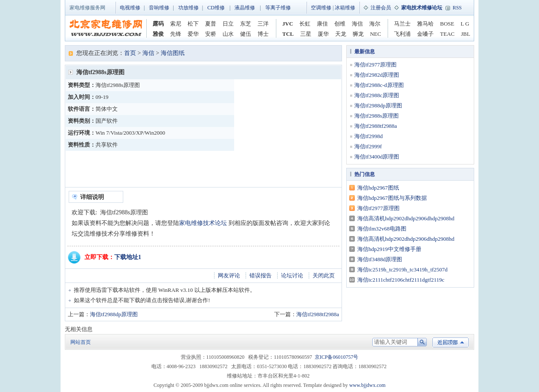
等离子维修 (278, 8)
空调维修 (321, 8)
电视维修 (130, 8)
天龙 (341, 34)
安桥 (211, 34)
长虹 (305, 24)
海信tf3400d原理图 (377, 157)
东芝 (246, 24)
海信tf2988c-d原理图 (379, 85)
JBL (466, 34)
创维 (340, 24)
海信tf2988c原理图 (377, 95)
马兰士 (402, 24)
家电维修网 (106, 28)
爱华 (193, 34)
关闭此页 (324, 275)
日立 (228, 24)
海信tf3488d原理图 (380, 259)
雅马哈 (425, 24)
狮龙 (358, 34)
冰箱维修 (345, 8)
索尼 (176, 24)
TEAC (447, 34)
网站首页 (81, 342)
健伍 (246, 34)
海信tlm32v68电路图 (382, 229)
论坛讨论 (292, 275)
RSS (457, 8)
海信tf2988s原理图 (377, 116)
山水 (228, 34)
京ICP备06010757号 (337, 357)
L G (465, 24)
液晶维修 (245, 8)
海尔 (375, 24)
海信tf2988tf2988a (318, 314)
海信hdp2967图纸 (378, 188)
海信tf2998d (368, 136)
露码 (158, 24)
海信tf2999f (368, 146)
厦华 (323, 34)
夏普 (211, 24)
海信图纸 (173, 53)
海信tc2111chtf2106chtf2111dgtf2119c (401, 280)
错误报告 (261, 275)
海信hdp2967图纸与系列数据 (392, 198)
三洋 (263, 24)
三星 (306, 34)
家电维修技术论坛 (203, 223)
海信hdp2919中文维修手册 (389, 249)
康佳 (322, 24)
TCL (288, 34)
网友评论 (229, 275)
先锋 (176, 34)
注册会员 (381, 8)
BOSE (447, 24)
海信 (357, 24)
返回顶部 (451, 342)
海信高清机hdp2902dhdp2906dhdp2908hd (406, 218)
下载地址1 (128, 257)
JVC (288, 24)
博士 (263, 34)
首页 (130, 53)
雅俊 (158, 34)
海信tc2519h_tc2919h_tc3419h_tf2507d (403, 269)
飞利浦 (402, 34)
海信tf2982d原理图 (377, 75)
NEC (376, 34)
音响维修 (159, 8)
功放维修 (188, 8)
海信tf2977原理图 (375, 65)
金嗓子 (425, 34)
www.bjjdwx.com (367, 385)
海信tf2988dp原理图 (114, 314)
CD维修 (216, 8)
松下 (193, 24)
